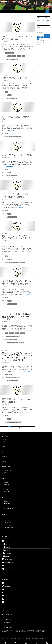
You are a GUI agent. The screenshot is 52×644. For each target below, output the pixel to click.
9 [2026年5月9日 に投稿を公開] (47, 37)
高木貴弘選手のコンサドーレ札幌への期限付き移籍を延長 (17, 282)
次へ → (24, 428)
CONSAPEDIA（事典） (8, 560)
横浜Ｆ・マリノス (21, 263)
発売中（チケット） (7, 442)
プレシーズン (8, 53)
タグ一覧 (6, 473)
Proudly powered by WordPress (24, 638)
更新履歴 (4, 461)
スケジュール (5, 459)
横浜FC (19, 422)
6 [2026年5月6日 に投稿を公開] (41, 37)
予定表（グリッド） (8, 501)
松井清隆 (14, 56)
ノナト (9, 172)
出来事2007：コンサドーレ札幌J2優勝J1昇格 (16, 343)
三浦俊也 (10, 56)
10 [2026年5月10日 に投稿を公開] (49, 37)
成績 (10, 374)
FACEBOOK (6, 587)
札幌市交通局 (17, 336)
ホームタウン (22, 333)
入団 (13, 53)
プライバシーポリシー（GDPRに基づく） (10, 638)
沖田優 (24, 56)
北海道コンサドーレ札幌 (12, 98)
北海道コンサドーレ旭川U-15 (13, 381)
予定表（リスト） (8, 504)
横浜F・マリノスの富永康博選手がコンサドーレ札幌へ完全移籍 (17, 238)
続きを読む (24, 50)
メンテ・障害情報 (8, 525)
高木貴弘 (10, 301)
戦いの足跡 (5, 456)
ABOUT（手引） (7, 569)
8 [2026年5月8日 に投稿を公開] (45, 37)
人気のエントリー (8, 520)
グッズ (7, 333)
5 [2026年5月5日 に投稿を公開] (40, 37)
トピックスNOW (6, 437)
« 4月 (38, 45)
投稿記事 (42, 20)
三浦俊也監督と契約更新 (14, 78)
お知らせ (5, 439)
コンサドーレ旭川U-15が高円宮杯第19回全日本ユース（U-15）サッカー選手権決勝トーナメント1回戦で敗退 (17, 357)
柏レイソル (20, 137)
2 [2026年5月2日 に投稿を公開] (47, 35)
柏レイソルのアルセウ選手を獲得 (17, 118)
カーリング (6, 489)
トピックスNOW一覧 (9, 508)
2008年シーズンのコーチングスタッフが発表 (17, 37)
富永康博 (10, 259)
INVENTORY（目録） (8, 566)
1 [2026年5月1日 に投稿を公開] (45, 35)
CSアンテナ (7, 518)
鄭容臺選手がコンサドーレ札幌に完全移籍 (17, 400)
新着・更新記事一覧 (8, 523)
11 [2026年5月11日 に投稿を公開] (38, 39)
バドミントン (7, 487)
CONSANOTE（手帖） (8, 563)
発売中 (5, 444)
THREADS (5, 590)
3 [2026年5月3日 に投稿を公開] (49, 35)
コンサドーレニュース (15, 623)
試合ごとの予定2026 (8, 506)
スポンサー (12, 333)
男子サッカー (7, 482)
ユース (7, 374)
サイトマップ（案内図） (9, 527)
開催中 (5, 447)
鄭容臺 (9, 419)
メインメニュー (50, 11)
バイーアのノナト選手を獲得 (17, 155)
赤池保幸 (19, 56)
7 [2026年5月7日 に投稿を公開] (43, 37)
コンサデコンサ (6, 11)
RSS (4, 602)
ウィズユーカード (10, 336)
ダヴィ (9, 214)
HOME (38, 20)
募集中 (5, 449)
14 (19, 428)
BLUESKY (5, 593)
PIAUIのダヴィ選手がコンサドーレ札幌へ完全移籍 (16, 195)
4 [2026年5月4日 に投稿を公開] (38, 37)
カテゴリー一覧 (7, 470)
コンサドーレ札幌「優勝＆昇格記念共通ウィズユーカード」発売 (17, 317)
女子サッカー (7, 485)
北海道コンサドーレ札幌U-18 (13, 59)
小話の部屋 (5, 454)
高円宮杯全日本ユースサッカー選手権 (14, 377)
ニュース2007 (5, 34)
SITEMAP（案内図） (8, 615)
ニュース (4, 451)
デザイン (17, 333)
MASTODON (6, 596)
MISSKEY (5, 599)
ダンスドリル (7, 492)
